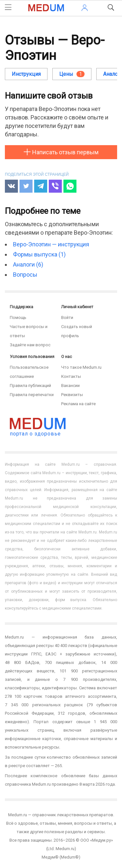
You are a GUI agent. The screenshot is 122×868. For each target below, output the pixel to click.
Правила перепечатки (32, 395)
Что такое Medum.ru (81, 367)
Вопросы (25, 275)
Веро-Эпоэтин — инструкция (51, 244)
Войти (67, 317)
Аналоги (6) (28, 264)
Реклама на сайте (78, 404)
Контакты (71, 376)
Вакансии (70, 386)
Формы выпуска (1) (39, 254)
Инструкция (26, 74)
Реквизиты (72, 395)
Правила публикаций (30, 386)
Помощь (18, 317)
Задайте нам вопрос (30, 345)
